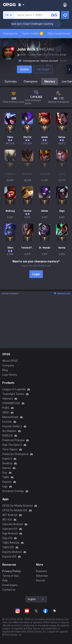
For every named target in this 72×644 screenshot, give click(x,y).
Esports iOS (9, 557)
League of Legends (14, 389)
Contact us (9, 590)
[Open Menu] (65, 5)
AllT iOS (7, 520)
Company (8, 365)
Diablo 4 (7, 459)
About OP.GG (10, 361)
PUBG (6, 408)
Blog (5, 370)
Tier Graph (43, 69)
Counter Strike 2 (12, 426)
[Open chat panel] (69, 69)
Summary (11, 81)
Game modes (33, 34)
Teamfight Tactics (13, 394)
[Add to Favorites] (58, 49)
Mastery (50, 81)
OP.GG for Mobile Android (17, 506)
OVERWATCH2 (11, 403)
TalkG (6, 477)
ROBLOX (7, 436)
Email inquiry (10, 585)
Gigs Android (10, 533)
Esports (7, 482)
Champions (10, 34)
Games (7, 468)
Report (63, 61)
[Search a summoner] (54, 15)
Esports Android (12, 552)
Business (42, 571)
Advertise (42, 576)
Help (5, 580)
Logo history (10, 375)
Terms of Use (10, 576)
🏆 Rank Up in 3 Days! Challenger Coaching (34, 24)
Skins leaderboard (59, 34)
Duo (5, 473)
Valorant (7, 399)
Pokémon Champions (15, 454)
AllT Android (10, 515)
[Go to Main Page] (9, 5)
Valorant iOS (10, 529)
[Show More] (21, 5)
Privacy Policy (11, 571)
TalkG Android (11, 543)
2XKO (6, 412)
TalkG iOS (8, 547)
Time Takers (10, 449)
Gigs (5, 486)
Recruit (40, 580)
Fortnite (7, 422)
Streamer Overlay (13, 491)
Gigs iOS (7, 538)
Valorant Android (13, 524)
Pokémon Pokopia (13, 440)
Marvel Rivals (10, 417)
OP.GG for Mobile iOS (15, 510)
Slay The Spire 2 (12, 445)
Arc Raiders (9, 431)
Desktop (7, 463)
